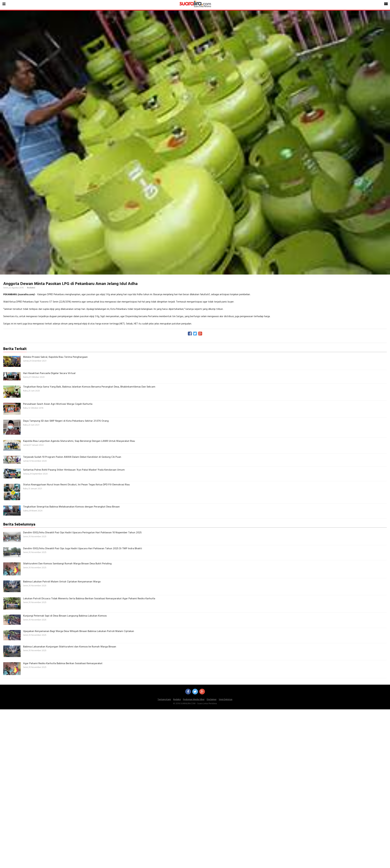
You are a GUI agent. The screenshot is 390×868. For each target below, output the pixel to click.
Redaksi (177, 700)
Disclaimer (212, 700)
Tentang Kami (164, 700)
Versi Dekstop (226, 700)
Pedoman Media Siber (194, 700)
